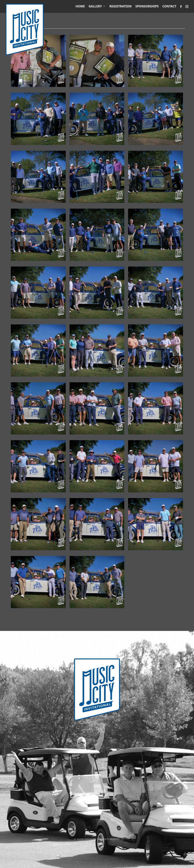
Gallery (95, 6)
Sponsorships (147, 6)
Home (80, 6)
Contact (169, 6)
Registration (121, 6)
